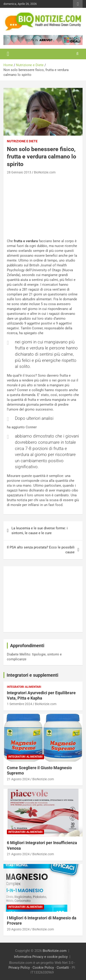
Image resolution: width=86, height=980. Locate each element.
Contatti (63, 968)
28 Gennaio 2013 (19, 172)
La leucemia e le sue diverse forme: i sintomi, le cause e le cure (40, 531)
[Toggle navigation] (8, 54)
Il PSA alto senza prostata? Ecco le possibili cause (41, 550)
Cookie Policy (43, 968)
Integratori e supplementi (32, 675)
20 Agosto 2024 (18, 929)
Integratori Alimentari (24, 687)
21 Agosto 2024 (18, 779)
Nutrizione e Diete (22, 141)
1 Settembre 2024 (19, 704)
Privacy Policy (19, 968)
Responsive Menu (78, 4)
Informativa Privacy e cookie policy (41, 957)
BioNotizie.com (45, 172)
